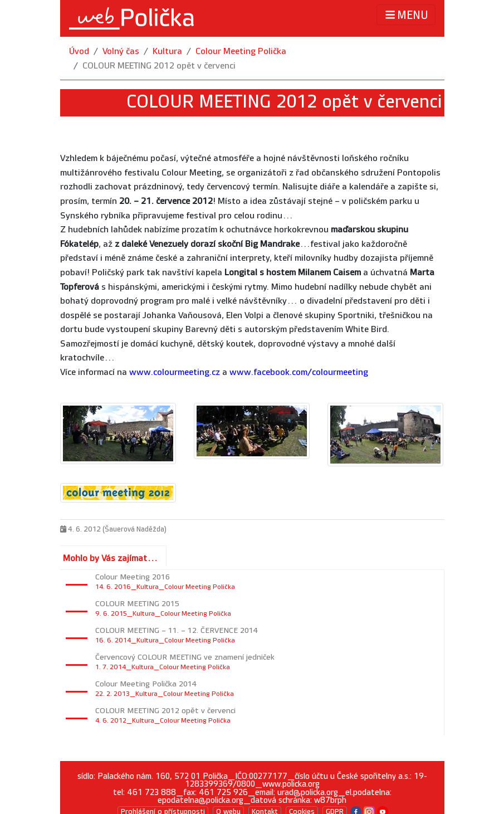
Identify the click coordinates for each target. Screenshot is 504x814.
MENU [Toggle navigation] (406, 15)
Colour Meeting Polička (241, 52)
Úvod (79, 52)
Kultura (167, 52)
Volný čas (121, 52)
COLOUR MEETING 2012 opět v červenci (159, 66)
